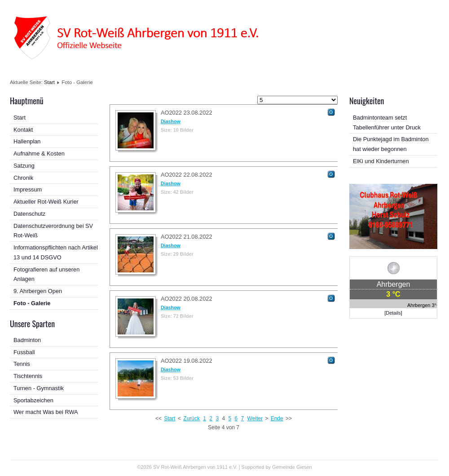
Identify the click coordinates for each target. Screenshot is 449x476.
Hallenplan (27, 141)
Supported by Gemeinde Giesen (277, 467)
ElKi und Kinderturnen (381, 161)
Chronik (23, 178)
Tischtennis (28, 376)
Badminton (27, 340)
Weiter (255, 418)
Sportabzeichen (33, 400)
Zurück (191, 418)
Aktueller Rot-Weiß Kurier (46, 202)
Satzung (24, 166)
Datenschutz (29, 214)
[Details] (393, 313)
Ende (277, 418)
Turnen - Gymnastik (39, 388)
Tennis (22, 364)
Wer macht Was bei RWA (46, 412)
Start (49, 82)
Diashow (171, 121)
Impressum (28, 189)
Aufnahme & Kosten (39, 153)
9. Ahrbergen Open (38, 291)
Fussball (24, 352)
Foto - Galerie (32, 303)
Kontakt (23, 130)
